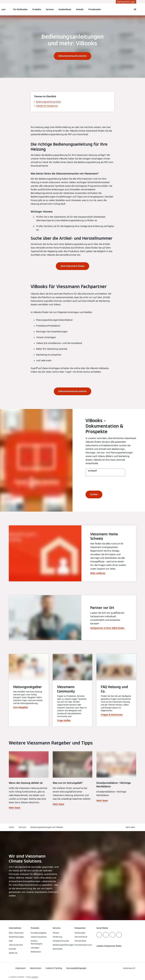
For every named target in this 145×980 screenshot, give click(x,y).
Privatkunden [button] (95, 9)
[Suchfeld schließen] (129, 9)
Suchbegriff (92, 471)
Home (11, 827)
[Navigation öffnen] (4, 9)
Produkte (37, 9)
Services (50, 9)
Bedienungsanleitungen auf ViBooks (47, 827)
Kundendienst (65, 9)
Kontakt (80, 9)
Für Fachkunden (20, 9)
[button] (131, 827)
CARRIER (35, 977)
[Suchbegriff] (105, 474)
